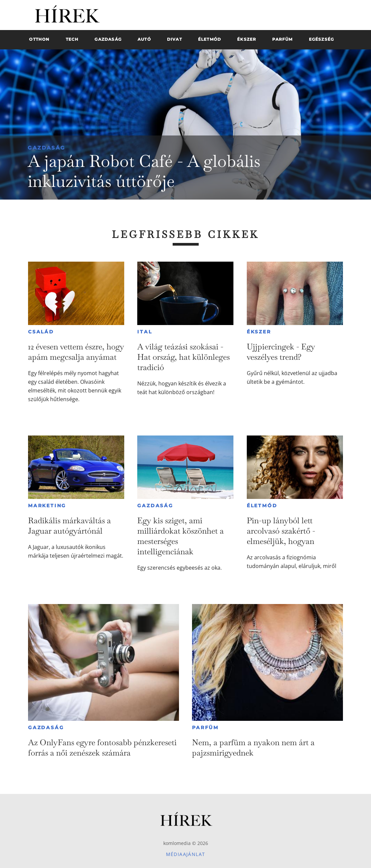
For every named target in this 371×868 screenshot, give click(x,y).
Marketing (47, 506)
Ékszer (259, 332)
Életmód (262, 506)
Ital (145, 332)
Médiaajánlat (186, 854)
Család (41, 332)
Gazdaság (47, 148)
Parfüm (205, 728)
